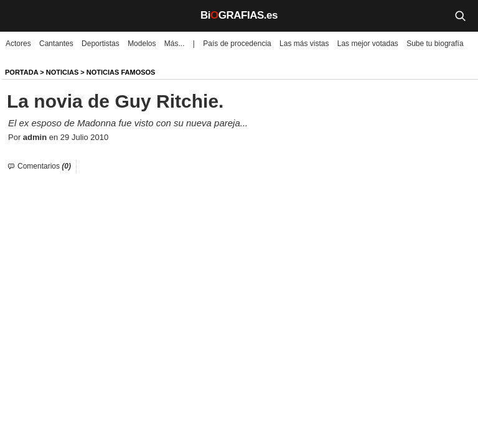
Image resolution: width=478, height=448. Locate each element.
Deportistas (101, 44)
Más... (175, 44)
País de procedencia (237, 44)
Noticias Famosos (121, 72)
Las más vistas (304, 44)
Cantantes (56, 44)
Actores (18, 44)
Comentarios (44, 166)
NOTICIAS (63, 72)
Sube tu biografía (435, 44)
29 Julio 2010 (84, 137)
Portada (21, 72)
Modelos (142, 44)
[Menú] (19, 16)
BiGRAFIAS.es (239, 15)
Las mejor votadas (368, 44)
